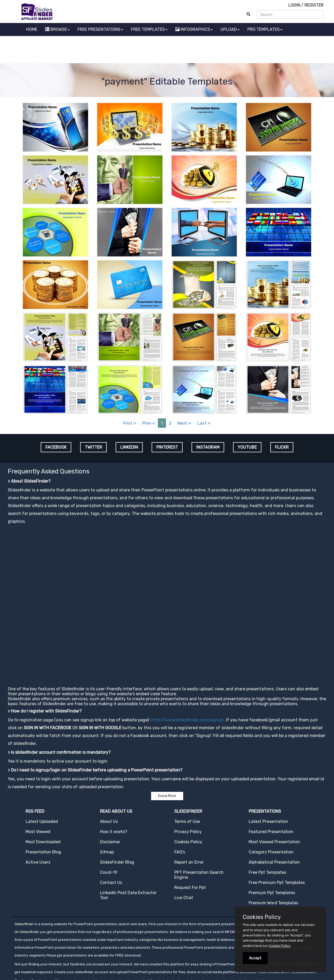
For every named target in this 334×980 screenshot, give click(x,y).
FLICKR (282, 447)
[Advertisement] (167, 50)
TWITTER (93, 447)
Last (204, 423)
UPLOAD (230, 29)
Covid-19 (109, 872)
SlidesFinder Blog (117, 862)
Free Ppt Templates (267, 872)
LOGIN (294, 5)
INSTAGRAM (208, 447)
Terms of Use (187, 821)
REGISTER (314, 5)
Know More (167, 796)
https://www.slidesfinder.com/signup (186, 720)
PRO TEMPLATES (265, 29)
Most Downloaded (43, 842)
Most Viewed (38, 832)
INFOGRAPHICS (194, 29)
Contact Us (111, 883)
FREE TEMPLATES (149, 29)
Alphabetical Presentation (274, 862)
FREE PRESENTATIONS (100, 29)
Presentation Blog (43, 852)
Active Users (38, 862)
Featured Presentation (271, 832)
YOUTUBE (247, 447)
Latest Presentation (268, 821)
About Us (109, 821)
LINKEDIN (129, 447)
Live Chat (184, 898)
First (130, 423)
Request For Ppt (190, 887)
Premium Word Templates (273, 903)
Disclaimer (110, 842)
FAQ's (180, 852)
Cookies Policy (188, 842)
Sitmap (107, 852)
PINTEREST (167, 447)
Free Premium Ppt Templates (277, 883)
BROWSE (57, 29)
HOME (32, 29)
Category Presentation (271, 852)
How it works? (114, 832)
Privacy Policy (188, 832)
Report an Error (189, 862)
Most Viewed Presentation (274, 842)
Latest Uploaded (42, 821)
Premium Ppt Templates (272, 893)
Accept (255, 958)
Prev (149, 423)
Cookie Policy (280, 946)
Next (184, 423)
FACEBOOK (56, 447)
